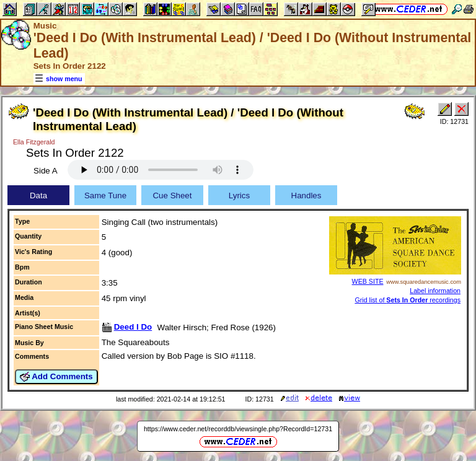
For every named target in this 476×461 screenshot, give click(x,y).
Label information (435, 291)
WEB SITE (368, 281)
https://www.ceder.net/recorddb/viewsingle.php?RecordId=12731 (238, 429)
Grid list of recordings (408, 300)
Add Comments (56, 377)
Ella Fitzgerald (34, 142)
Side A (46, 171)
